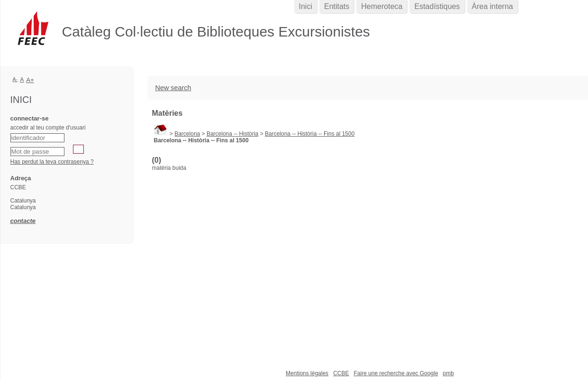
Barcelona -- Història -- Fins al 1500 (310, 134)
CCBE (341, 373)
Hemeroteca (382, 6)
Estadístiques (437, 6)
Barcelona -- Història (232, 134)
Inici (306, 6)
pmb (448, 373)
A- (15, 79)
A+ (30, 80)
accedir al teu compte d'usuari (48, 128)
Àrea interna (493, 6)
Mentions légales (307, 373)
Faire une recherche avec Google (396, 373)
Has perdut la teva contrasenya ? (52, 162)
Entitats (337, 6)
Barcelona (187, 134)
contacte (23, 221)
